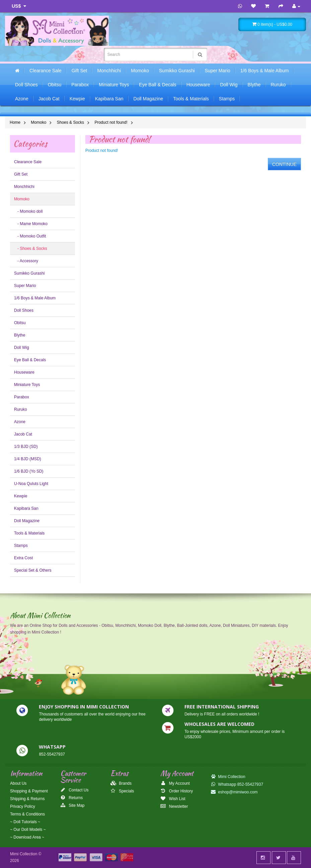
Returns (71, 798)
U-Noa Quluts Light (31, 484)
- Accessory (26, 261)
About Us (18, 783)
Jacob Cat (49, 99)
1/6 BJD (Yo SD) (29, 471)
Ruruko (278, 85)
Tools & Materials (191, 99)
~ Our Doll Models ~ (28, 830)
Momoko (140, 71)
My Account (175, 783)
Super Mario (218, 71)
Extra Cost (23, 558)
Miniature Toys (114, 85)
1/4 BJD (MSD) (28, 459)
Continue (284, 164)
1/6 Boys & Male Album (265, 71)
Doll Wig (229, 85)
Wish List (173, 799)
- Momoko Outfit (30, 236)
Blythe (254, 85)
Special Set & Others (33, 570)
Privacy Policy (23, 806)
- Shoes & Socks (31, 249)
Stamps (227, 99)
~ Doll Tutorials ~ (25, 822)
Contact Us (74, 790)
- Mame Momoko (31, 224)
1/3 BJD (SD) (26, 447)
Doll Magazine (148, 99)
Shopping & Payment (29, 791)
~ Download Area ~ (27, 837)
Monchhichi (109, 71)
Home (15, 122)
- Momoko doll (28, 211)
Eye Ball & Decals (158, 85)
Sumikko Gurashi (177, 71)
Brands (121, 783)
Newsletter (174, 806)
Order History (177, 791)
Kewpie (77, 99)
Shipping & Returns (27, 799)
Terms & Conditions (27, 814)
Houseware (198, 85)
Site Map (72, 805)
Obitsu (55, 85)
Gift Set (80, 71)
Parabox (80, 85)
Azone (22, 99)
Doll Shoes (26, 85)
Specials (122, 791)
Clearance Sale (46, 71)
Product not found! (111, 122)
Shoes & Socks (70, 122)
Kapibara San (109, 99)
